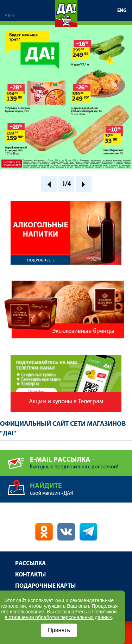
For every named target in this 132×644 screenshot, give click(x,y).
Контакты (30, 575)
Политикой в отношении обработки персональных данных (61, 614)
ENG (122, 11)
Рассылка (30, 564)
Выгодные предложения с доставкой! (81, 460)
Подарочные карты (45, 586)
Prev (49, 184)
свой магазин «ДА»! (81, 486)
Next (84, 184)
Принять (59, 630)
